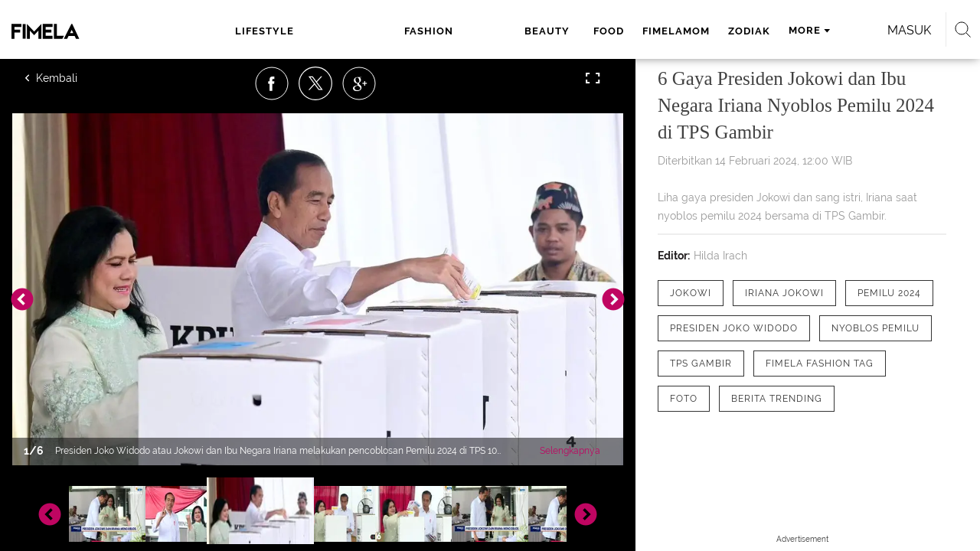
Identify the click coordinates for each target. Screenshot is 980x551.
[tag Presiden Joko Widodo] (734, 328)
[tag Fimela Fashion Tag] (820, 364)
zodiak (615, 31)
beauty (418, 31)
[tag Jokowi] (691, 293)
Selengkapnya (570, 451)
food (475, 31)
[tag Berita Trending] (777, 399)
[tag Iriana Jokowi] (784, 293)
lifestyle (260, 31)
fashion (346, 31)
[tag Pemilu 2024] (889, 293)
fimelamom (542, 31)
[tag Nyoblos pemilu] (875, 328)
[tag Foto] (684, 399)
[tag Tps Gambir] (701, 364)
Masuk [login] (842, 30)
